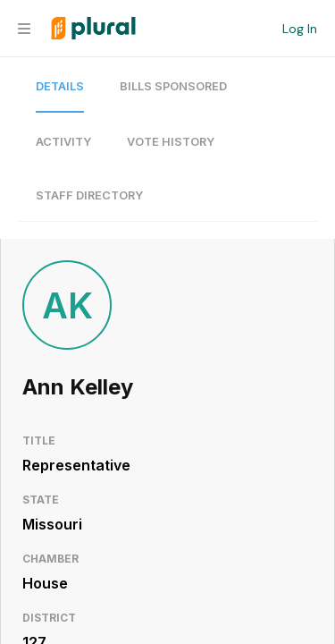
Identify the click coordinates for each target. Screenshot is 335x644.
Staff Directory (89, 195)
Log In (300, 29)
